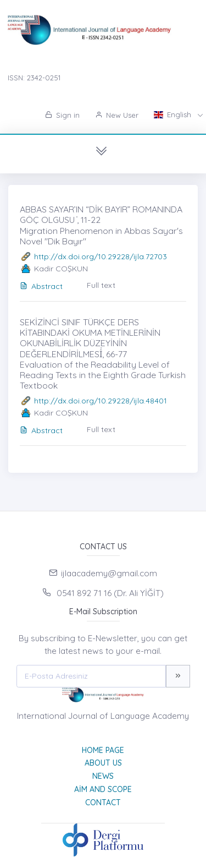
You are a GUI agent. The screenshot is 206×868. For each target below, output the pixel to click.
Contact (103, 803)
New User (117, 115)
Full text (101, 285)
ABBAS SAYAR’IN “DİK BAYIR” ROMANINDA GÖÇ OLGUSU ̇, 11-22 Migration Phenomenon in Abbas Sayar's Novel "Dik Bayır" (101, 225)
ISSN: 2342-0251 (34, 78)
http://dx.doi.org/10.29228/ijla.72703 (101, 256)
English (174, 114)
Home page (103, 750)
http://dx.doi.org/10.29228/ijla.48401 (101, 401)
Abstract (41, 286)
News (103, 776)
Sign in (62, 115)
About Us (103, 763)
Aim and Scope (103, 789)
